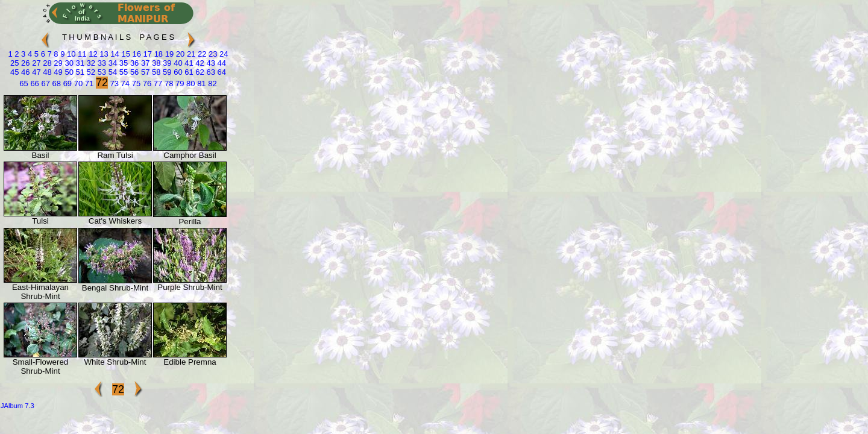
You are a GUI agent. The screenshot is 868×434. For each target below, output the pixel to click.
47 (36, 72)
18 (157, 54)
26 (24, 63)
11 (81, 54)
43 (210, 63)
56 (133, 72)
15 (125, 54)
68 (55, 83)
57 (144, 72)
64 (221, 72)
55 (122, 72)
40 (177, 63)
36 (133, 63)
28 (46, 63)
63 (210, 72)
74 (124, 83)
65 (24, 83)
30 (68, 63)
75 (135, 83)
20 (179, 54)
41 (188, 63)
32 (90, 63)
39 (166, 63)
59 (166, 72)
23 (212, 54)
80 (189, 83)
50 (68, 72)
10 (70, 54)
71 (88, 83)
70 (77, 83)
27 (36, 63)
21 (190, 54)
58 (155, 72)
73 (113, 83)
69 (66, 83)
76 (146, 83)
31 (79, 63)
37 (144, 63)
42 (199, 63)
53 (101, 72)
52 (90, 72)
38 (155, 63)
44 (221, 63)
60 (177, 72)
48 (46, 72)
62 (199, 72)
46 (24, 72)
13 (103, 54)
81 (201, 83)
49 (57, 72)
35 (122, 63)
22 (201, 54)
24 (223, 54)
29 (57, 63)
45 (14, 72)
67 (45, 83)
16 (136, 54)
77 (157, 83)
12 (92, 54)
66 (34, 83)
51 (79, 72)
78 (168, 83)
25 (14, 63)
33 (101, 63)
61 (188, 72)
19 (168, 54)
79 (178, 83)
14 (114, 54)
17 (146, 54)
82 (212, 83)
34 (112, 63)
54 (112, 72)
